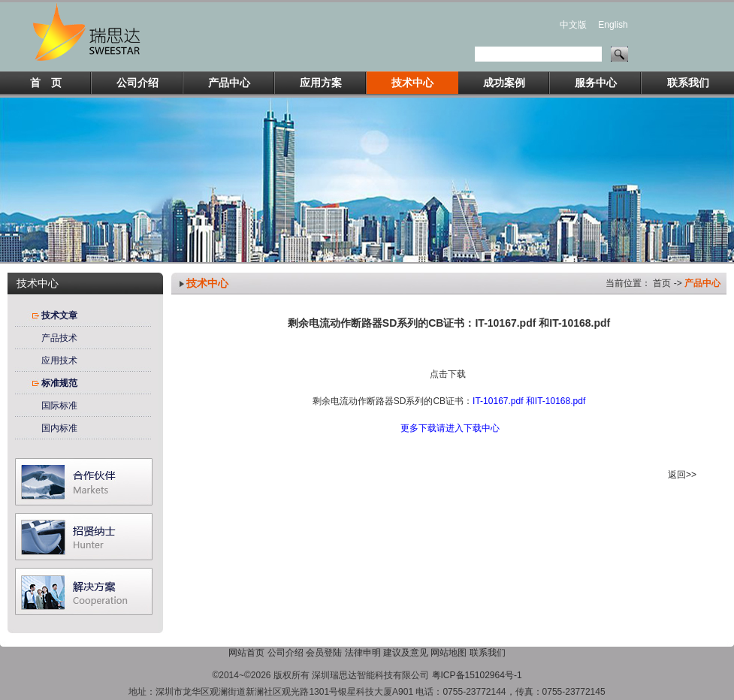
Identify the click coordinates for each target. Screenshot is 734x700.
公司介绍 (137, 83)
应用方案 (321, 83)
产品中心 (229, 83)
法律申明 (363, 653)
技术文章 (59, 315)
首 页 (46, 83)
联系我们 (688, 83)
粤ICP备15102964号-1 (477, 675)
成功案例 (504, 83)
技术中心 (412, 83)
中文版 (573, 25)
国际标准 (59, 406)
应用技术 (59, 361)
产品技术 (59, 338)
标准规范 (59, 383)
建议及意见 (406, 653)
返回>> (682, 475)
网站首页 (246, 653)
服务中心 (596, 83)
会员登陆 (324, 653)
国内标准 (59, 428)
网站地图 (449, 653)
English (613, 25)
